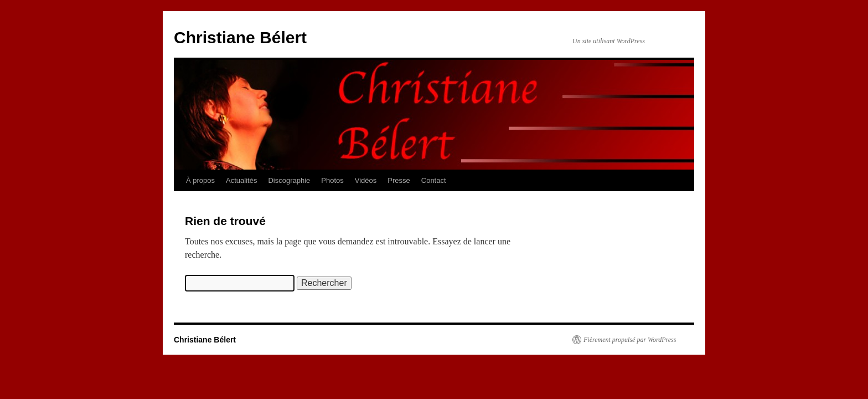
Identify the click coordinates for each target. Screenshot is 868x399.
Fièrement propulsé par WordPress (630, 340)
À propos (200, 180)
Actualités (241, 180)
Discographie (289, 180)
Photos (332, 180)
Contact (434, 180)
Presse (399, 180)
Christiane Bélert (240, 37)
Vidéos (366, 180)
